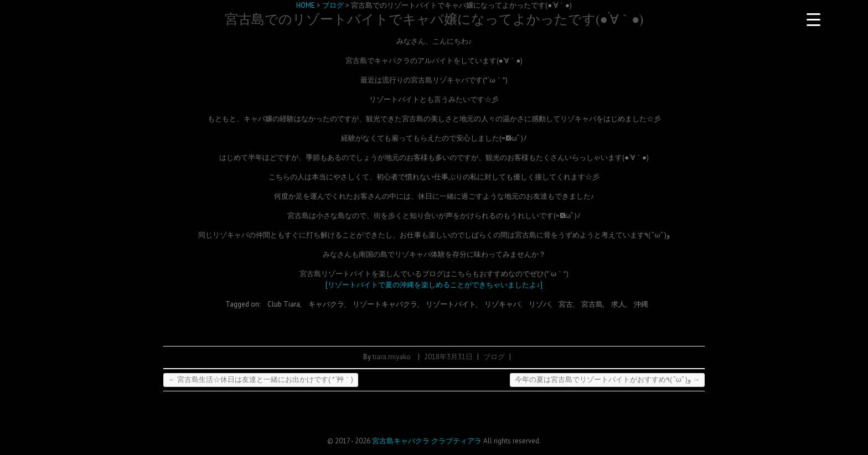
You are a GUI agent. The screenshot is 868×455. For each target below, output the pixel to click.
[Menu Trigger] (814, 19)
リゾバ (539, 304)
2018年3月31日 (448, 357)
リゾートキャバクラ (385, 304)
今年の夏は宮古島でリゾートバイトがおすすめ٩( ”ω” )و (607, 379)
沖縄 (641, 304)
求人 (618, 304)
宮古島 (592, 304)
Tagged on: (244, 304)
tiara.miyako (392, 357)
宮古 (566, 304)
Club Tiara (284, 304)
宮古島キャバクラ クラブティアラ (427, 441)
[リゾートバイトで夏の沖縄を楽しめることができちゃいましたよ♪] (434, 285)
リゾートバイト (451, 304)
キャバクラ (326, 304)
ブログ (494, 357)
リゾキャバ (502, 304)
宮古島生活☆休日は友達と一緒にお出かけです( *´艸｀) (261, 379)
